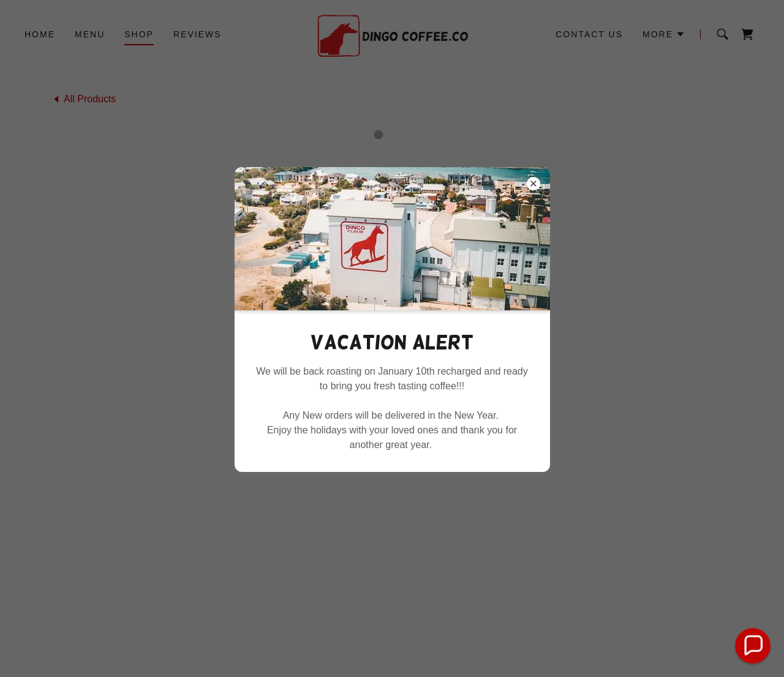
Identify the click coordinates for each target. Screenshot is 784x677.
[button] (753, 646)
